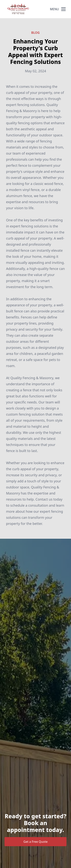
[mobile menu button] (63, 9)
